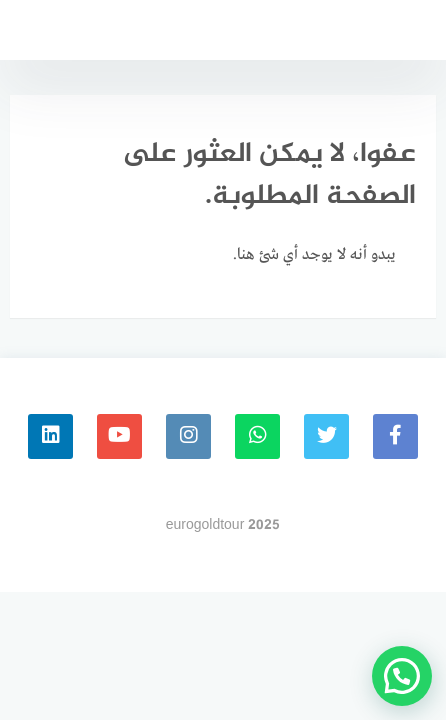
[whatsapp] (257, 436)
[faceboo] (395, 436)
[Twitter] (326, 436)
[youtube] (119, 436)
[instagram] (188, 436)
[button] (402, 676)
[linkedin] (50, 436)
